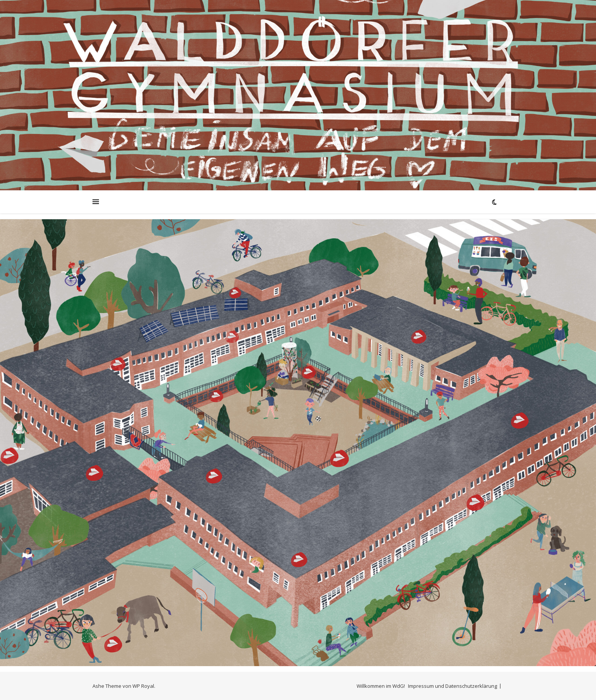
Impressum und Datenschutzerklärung (453, 686)
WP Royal (143, 686)
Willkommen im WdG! (381, 686)
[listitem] (94, 472)
